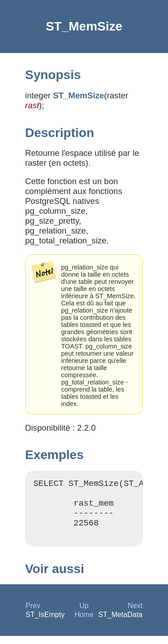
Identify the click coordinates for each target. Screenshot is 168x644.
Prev (33, 614)
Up (84, 614)
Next (135, 614)
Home (84, 623)
